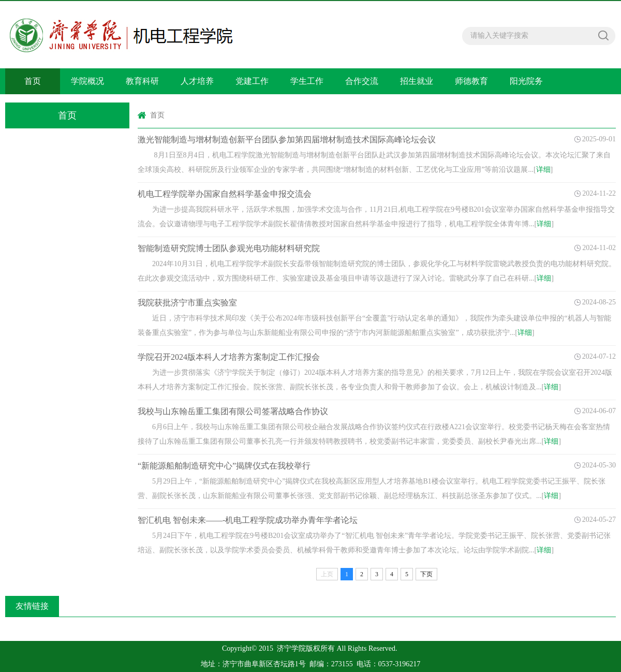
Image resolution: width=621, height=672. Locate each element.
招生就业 (417, 81)
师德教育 (471, 81)
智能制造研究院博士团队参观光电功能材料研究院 (229, 248)
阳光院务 (526, 81)
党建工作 (252, 81)
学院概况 (87, 81)
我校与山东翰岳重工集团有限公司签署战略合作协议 (233, 411)
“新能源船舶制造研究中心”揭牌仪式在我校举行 (224, 466)
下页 (426, 574)
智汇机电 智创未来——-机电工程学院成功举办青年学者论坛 (248, 520)
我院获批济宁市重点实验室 (187, 303)
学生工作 (307, 81)
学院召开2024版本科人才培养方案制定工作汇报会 (229, 357)
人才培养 (197, 81)
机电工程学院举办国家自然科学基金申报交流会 (225, 194)
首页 (33, 81)
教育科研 (142, 81)
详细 (543, 170)
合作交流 (362, 81)
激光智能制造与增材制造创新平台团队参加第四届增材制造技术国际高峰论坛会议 (287, 140)
